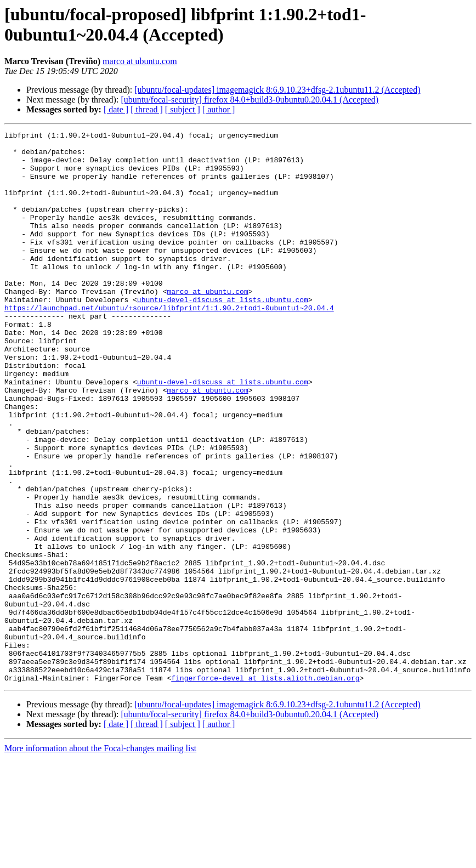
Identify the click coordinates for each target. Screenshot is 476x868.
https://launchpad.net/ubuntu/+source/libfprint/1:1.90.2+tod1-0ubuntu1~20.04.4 (169, 344)
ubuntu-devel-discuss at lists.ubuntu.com (223, 334)
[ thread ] (147, 109)
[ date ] (116, 109)
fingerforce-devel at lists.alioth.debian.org (265, 788)
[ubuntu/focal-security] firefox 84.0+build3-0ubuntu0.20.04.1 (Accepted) (250, 100)
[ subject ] (183, 109)
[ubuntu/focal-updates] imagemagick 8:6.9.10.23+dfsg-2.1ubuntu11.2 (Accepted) (277, 90)
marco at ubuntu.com (140, 61)
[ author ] (219, 109)
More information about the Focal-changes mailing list (100, 858)
